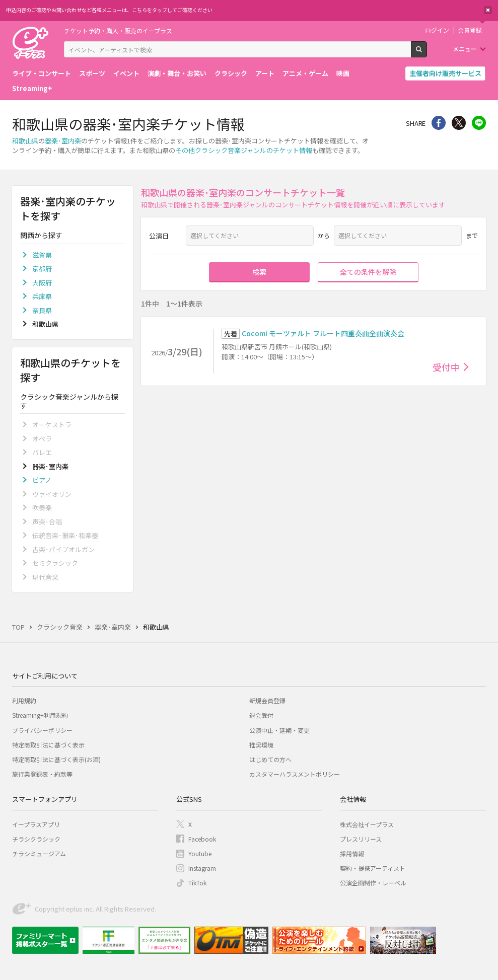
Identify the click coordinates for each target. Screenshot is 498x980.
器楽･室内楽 (63, 141)
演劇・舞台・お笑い (177, 73)
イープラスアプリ (36, 824)
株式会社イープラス (367, 824)
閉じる (488, 10)
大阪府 (42, 283)
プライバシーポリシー (42, 730)
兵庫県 (42, 296)
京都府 (42, 269)
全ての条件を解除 (368, 272)
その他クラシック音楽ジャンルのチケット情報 (244, 150)
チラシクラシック (36, 839)
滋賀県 (42, 255)
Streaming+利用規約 (40, 715)
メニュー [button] (465, 49)
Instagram (202, 868)
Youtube (200, 853)
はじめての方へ (270, 759)
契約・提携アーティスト (373, 868)
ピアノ (42, 480)
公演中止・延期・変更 (279, 730)
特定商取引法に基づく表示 (48, 745)
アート (265, 73)
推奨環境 (261, 745)
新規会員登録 (267, 700)
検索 (427, 53)
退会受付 (261, 715)
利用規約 (24, 700)
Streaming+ (32, 88)
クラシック (231, 73)
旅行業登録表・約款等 (42, 774)
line (479, 123)
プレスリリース (361, 839)
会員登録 (470, 30)
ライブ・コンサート (42, 73)
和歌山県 (25, 141)
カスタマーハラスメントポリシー (295, 774)
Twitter (459, 123)
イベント (126, 73)
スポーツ (92, 73)
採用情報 (352, 853)
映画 (343, 73)
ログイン (437, 30)
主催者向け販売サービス (445, 73)
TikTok (197, 883)
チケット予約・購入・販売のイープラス (118, 30)
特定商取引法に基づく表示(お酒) (56, 759)
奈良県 (42, 310)
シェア (439, 123)
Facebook (202, 839)
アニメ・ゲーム (305, 73)
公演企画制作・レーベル (373, 883)
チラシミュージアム (39, 853)
